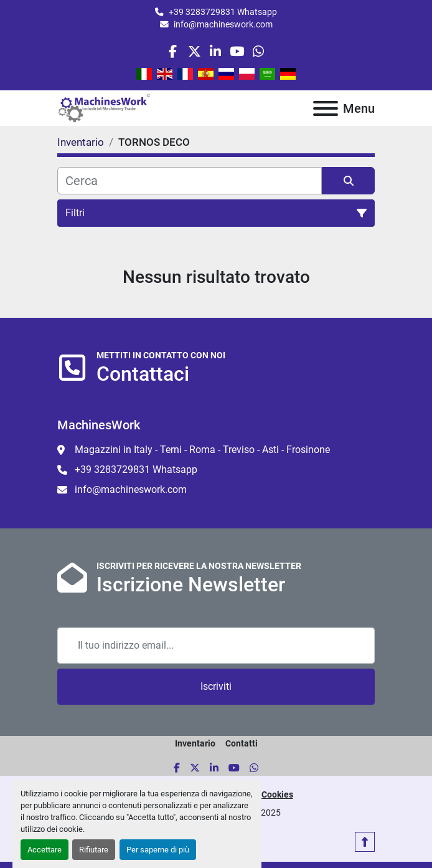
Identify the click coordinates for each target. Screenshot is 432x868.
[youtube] (237, 51)
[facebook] (173, 51)
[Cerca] (190, 181)
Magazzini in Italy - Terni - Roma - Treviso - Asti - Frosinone (202, 450)
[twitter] (195, 51)
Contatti (242, 743)
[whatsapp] (258, 51)
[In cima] (365, 842)
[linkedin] (216, 51)
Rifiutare (94, 850)
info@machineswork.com (223, 24)
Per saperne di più (158, 850)
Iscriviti (216, 686)
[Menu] (326, 108)
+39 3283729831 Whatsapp (223, 12)
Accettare (45, 850)
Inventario (195, 743)
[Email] (216, 646)
